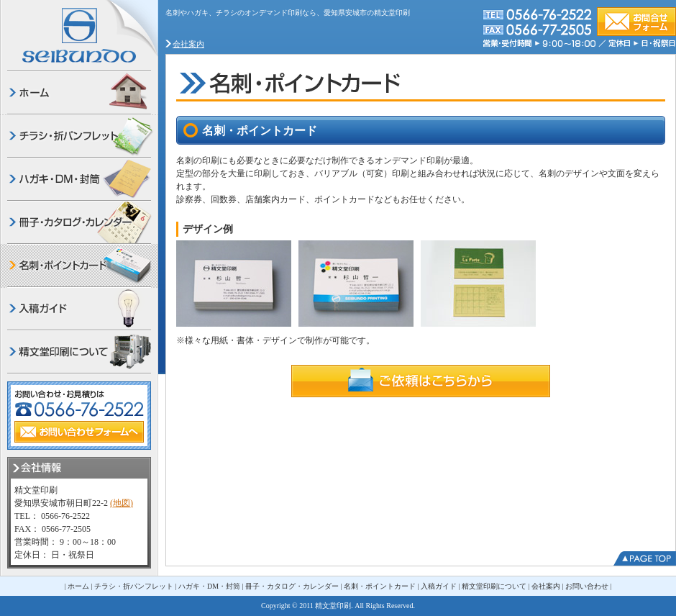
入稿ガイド (439, 586)
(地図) (122, 503)
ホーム (78, 586)
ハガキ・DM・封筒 (209, 586)
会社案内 (188, 44)
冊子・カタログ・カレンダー (292, 586)
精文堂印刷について (494, 586)
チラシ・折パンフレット (134, 586)
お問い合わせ (587, 586)
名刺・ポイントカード (380, 586)
